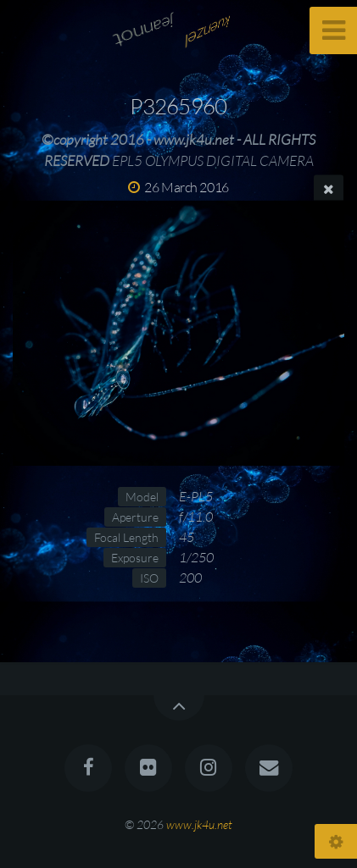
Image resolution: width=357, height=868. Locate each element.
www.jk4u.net (199, 824)
